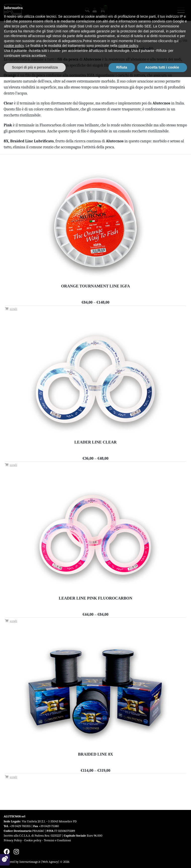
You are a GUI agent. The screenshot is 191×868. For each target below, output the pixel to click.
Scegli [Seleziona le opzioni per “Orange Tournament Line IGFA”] (13, 309)
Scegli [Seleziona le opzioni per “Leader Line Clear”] (13, 465)
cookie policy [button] (14, 837)
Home (168, 41)
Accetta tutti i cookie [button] (162, 858)
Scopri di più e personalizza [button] (35, 858)
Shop (178, 41)
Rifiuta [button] (122, 858)
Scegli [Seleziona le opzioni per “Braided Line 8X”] (13, 777)
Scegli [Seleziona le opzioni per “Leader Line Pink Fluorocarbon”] (13, 621)
